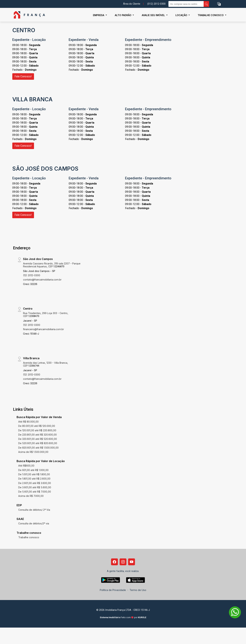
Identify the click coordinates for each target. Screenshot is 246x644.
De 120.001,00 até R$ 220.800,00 (37, 430)
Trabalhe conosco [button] (211, 15)
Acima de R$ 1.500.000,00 (33, 452)
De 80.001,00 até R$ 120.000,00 (37, 426)
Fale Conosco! (23, 76)
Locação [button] (182, 15)
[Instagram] (123, 562)
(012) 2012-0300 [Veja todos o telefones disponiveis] (156, 4)
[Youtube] (132, 562)
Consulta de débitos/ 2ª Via (34, 510)
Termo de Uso (138, 590)
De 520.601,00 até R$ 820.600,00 (38, 443)
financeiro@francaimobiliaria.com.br (43, 329)
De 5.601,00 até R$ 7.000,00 (35, 492)
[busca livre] (206, 4)
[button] (219, 4)
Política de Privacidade (113, 590)
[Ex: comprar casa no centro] (186, 4)
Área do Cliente (132, 4)
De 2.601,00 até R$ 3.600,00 (35, 483)
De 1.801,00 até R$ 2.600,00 (34, 479)
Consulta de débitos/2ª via (34, 523)
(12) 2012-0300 (32, 275)
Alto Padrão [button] (123, 15)
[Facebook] (114, 562)
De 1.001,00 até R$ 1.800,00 (34, 474)
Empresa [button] (99, 15)
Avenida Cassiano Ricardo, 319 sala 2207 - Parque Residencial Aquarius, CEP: (52, 265)
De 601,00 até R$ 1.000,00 (33, 470)
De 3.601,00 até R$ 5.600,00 (35, 487)
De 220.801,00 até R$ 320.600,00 (37, 435)
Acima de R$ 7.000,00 (31, 496)
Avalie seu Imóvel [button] (154, 15)
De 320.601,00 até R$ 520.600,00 (38, 439)
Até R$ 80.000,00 (28, 422)
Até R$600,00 (26, 466)
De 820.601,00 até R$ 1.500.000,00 (38, 448)
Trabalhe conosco (29, 537)
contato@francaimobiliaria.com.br (42, 280)
